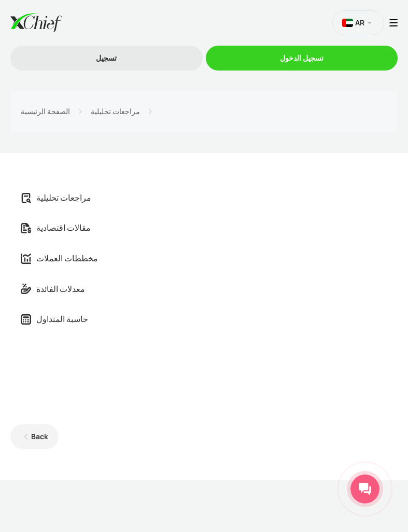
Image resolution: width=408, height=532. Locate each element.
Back (40, 436)
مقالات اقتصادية (56, 228)
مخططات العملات (59, 258)
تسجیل (106, 58)
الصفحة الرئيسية (45, 111)
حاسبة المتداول (54, 319)
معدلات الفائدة (53, 289)
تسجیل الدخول (302, 58)
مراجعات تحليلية (115, 111)
